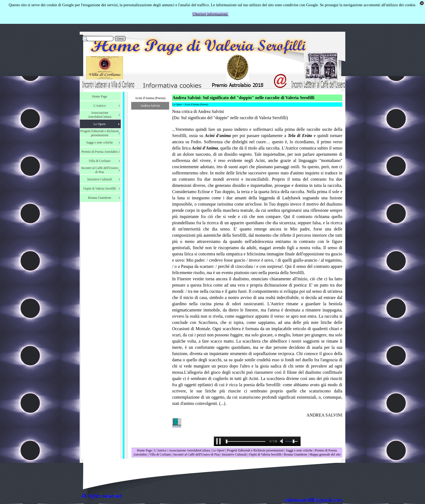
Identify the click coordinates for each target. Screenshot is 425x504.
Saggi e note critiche (299, 450)
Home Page (144, 450)
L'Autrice (160, 450)
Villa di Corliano (160, 454)
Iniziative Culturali (234, 454)
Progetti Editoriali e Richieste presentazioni (256, 450)
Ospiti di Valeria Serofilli (265, 454)
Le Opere (219, 450)
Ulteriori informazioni (211, 14)
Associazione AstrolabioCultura (189, 450)
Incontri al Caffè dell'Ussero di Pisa (196, 454)
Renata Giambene (295, 454)
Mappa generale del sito (325, 454)
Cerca (120, 39)
